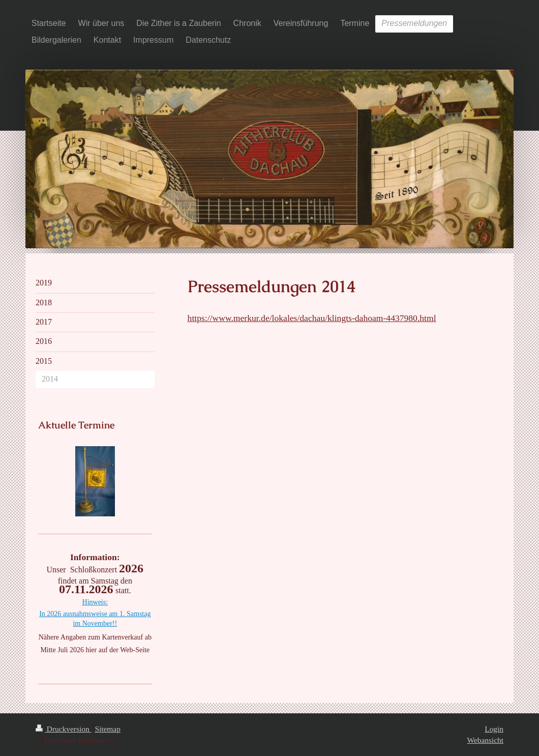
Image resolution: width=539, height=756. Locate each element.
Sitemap (107, 729)
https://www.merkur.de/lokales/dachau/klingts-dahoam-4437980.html (312, 318)
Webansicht (485, 740)
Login (494, 729)
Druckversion (63, 729)
